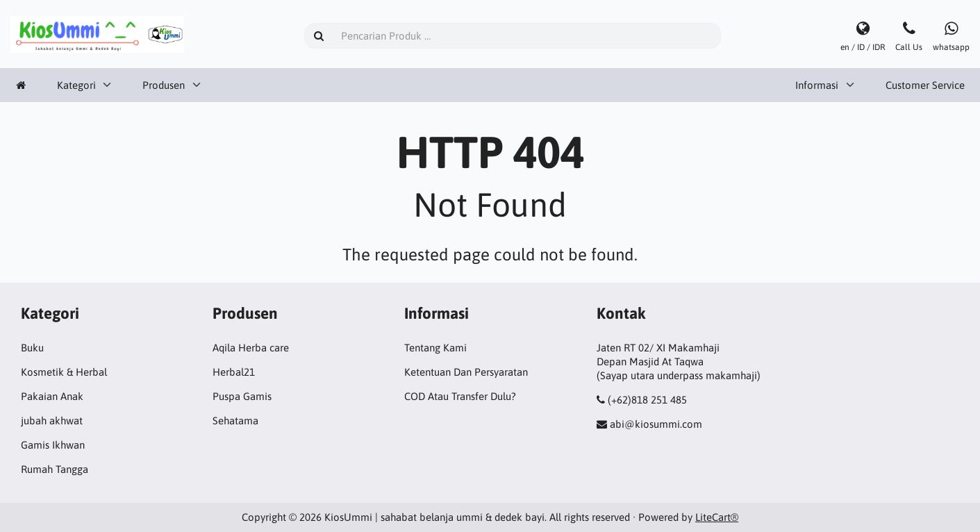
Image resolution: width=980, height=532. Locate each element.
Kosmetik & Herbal (64, 372)
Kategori (76, 85)
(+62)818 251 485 (647, 400)
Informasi (817, 85)
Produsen (164, 85)
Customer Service (925, 85)
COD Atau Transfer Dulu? (460, 396)
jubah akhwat (52, 421)
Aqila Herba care (251, 348)
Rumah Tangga (55, 469)
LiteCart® (717, 517)
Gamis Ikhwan (53, 445)
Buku (32, 348)
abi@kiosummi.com (656, 424)
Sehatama (235, 421)
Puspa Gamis (242, 396)
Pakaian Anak (52, 396)
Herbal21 (234, 372)
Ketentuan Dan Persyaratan (466, 372)
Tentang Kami (435, 348)
